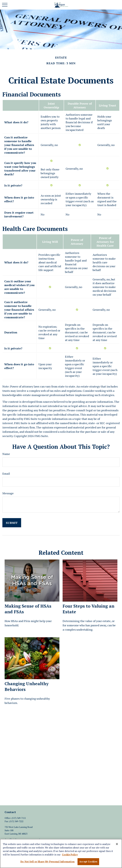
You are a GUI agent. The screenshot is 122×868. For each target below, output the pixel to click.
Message (8, 493)
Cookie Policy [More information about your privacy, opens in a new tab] (70, 855)
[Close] (117, 845)
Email (6, 474)
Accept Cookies (88, 862)
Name (6, 454)
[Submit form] (12, 523)
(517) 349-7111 (19, 818)
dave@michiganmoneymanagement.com (25, 839)
